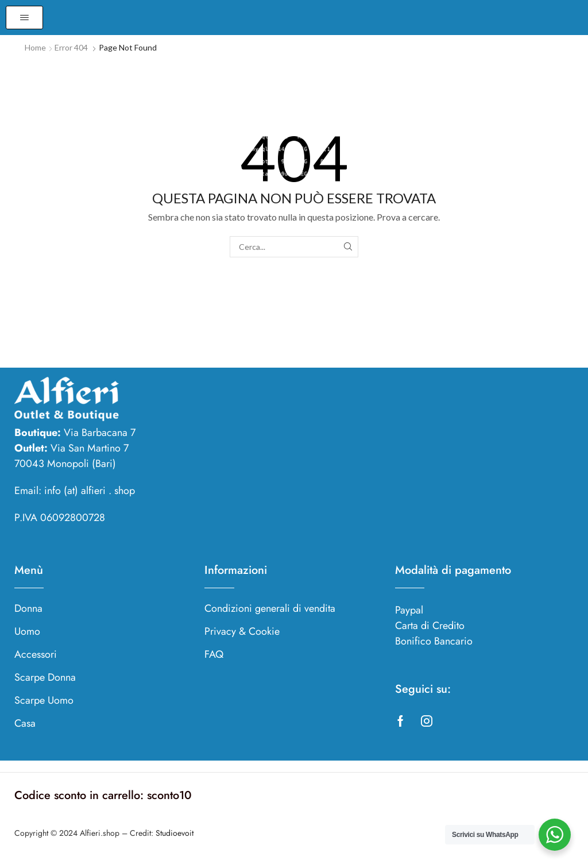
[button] (24, 18)
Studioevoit (175, 833)
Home (35, 47)
